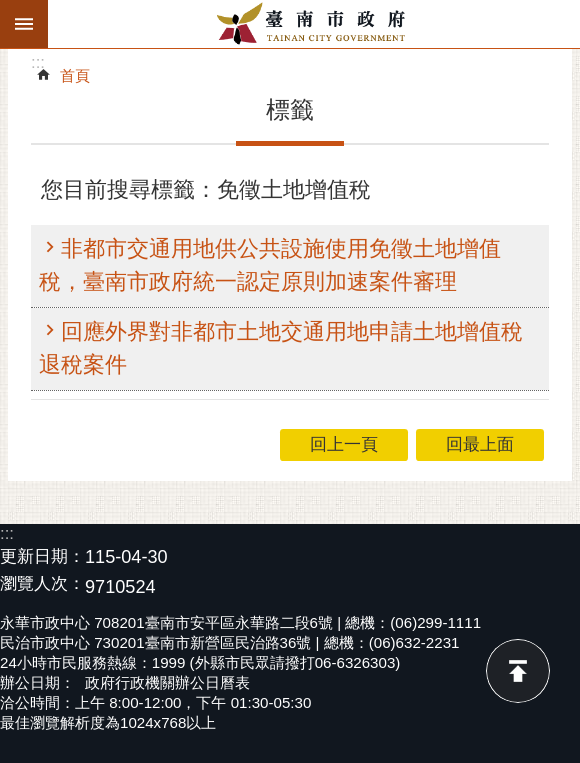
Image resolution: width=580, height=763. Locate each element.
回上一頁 (344, 444)
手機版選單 (24, 24)
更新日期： (42, 556)
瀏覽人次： (42, 584)
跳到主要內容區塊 (10, 10)
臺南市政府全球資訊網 (314, 24)
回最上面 (518, 671)
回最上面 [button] (480, 444)
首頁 (75, 75)
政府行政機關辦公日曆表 (167, 682)
